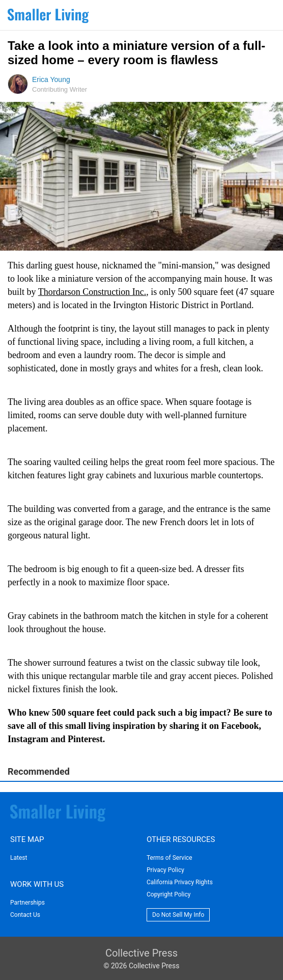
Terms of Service (169, 858)
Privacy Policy (165, 870)
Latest (19, 858)
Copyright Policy (168, 894)
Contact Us (25, 915)
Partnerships (27, 903)
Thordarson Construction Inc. (92, 292)
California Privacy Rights (180, 882)
